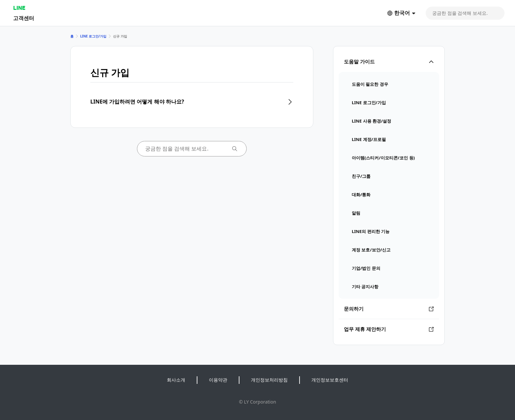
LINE (19, 8)
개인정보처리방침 (269, 380)
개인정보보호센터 (330, 380)
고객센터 (24, 18)
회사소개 (176, 380)
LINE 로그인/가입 (93, 36)
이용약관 (218, 380)
